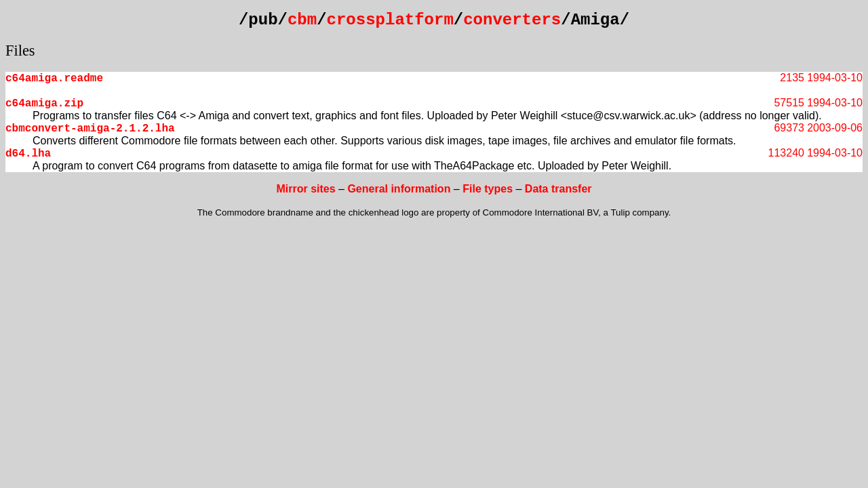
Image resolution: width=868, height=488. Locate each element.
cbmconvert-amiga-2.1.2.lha (90, 129)
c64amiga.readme (54, 79)
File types (488, 189)
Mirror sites (305, 189)
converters (512, 20)
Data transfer (558, 189)
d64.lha (28, 154)
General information (399, 189)
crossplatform (390, 20)
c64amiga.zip (44, 104)
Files (20, 50)
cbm (302, 20)
